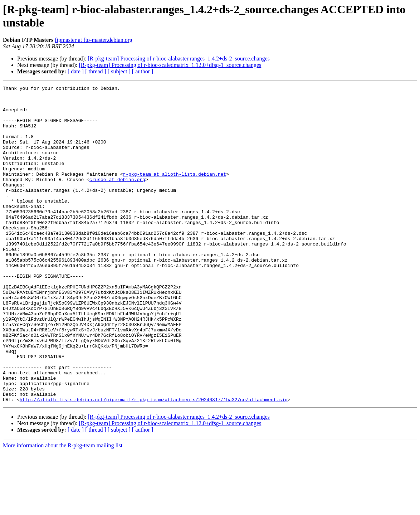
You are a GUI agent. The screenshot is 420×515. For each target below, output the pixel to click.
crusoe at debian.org (117, 199)
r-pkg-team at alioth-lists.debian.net (174, 192)
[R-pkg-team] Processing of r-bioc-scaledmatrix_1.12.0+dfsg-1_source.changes (170, 65)
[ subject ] (119, 71)
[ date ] (76, 71)
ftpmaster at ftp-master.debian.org (94, 40)
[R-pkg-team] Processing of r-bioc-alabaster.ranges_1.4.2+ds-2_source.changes (179, 59)
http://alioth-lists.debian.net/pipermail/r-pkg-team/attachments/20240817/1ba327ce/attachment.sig (154, 463)
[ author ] (143, 71)
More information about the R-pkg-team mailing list (63, 509)
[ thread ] (96, 71)
